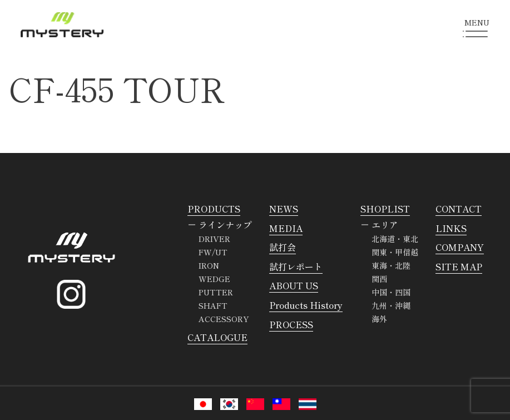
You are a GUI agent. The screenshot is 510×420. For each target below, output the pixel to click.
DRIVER (214, 239)
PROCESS (291, 324)
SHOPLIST (385, 209)
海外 (379, 319)
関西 (379, 279)
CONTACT (459, 209)
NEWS (284, 209)
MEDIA (286, 228)
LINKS (451, 228)
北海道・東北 (395, 239)
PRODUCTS (214, 209)
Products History (306, 305)
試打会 (283, 247)
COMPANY (460, 247)
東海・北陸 (391, 265)
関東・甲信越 (395, 252)
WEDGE (214, 279)
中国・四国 (391, 292)
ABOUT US (294, 285)
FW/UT (213, 252)
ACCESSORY (224, 319)
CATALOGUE (217, 337)
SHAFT (213, 305)
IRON (209, 265)
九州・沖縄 (391, 305)
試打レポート (296, 266)
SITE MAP (459, 266)
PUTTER (216, 292)
